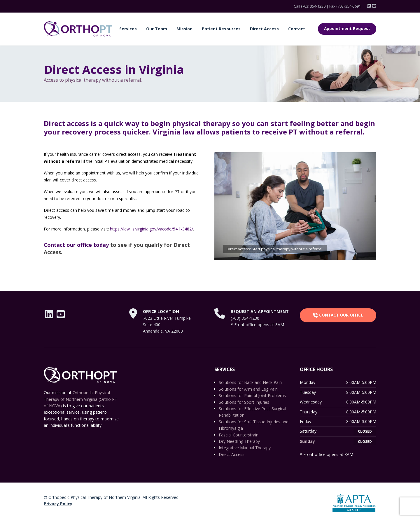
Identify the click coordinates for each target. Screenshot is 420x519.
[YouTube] (374, 6)
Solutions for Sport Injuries (244, 402)
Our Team (157, 29)
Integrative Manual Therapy (245, 448)
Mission (184, 29)
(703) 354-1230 (313, 6)
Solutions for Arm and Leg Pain (248, 389)
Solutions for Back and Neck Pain (250, 382)
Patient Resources (221, 29)
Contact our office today (76, 245)
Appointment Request (347, 29)
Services (128, 29)
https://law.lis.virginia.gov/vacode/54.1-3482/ (152, 229)
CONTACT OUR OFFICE (338, 315)
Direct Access (264, 29)
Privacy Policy (58, 504)
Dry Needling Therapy (239, 441)
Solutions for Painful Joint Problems (252, 395)
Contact (297, 29)
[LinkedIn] (369, 6)
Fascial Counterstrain (239, 435)
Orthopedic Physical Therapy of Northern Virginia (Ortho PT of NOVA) (80, 399)
